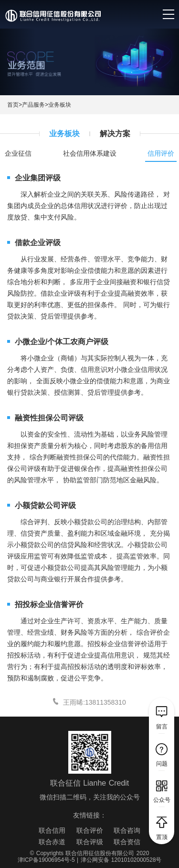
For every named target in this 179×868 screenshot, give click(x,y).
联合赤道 (52, 842)
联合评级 (90, 842)
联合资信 (127, 842)
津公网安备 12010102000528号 (121, 860)
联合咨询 (127, 830)
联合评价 (90, 830)
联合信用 (52, 830)
